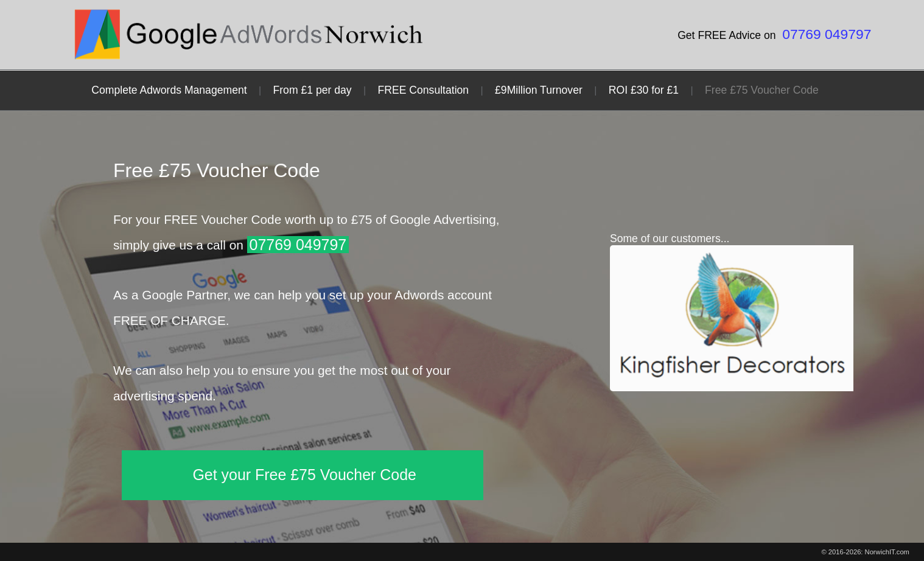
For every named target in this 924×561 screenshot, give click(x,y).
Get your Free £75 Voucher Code (304, 475)
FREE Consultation (424, 90)
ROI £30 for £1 (644, 90)
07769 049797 (827, 34)
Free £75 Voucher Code (762, 90)
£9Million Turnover (539, 90)
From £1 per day (313, 90)
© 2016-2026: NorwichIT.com (866, 552)
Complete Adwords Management (169, 90)
